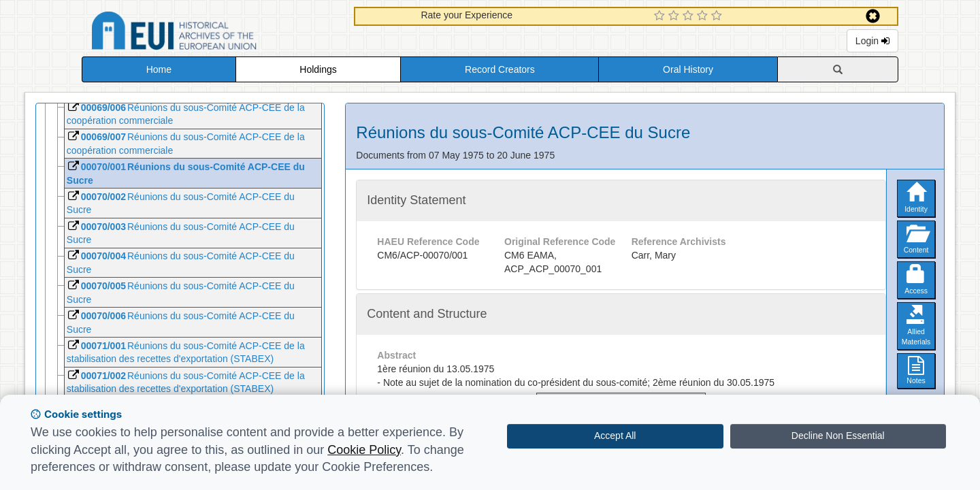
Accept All (615, 436)
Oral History (688, 69)
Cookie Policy (364, 450)
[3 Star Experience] (690, 16)
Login (872, 41)
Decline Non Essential (838, 436)
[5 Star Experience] (718, 16)
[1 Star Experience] (661, 16)
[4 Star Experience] (704, 16)
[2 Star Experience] (675, 16)
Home (159, 69)
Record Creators (500, 69)
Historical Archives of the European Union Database (212, 33)
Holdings (318, 69)
